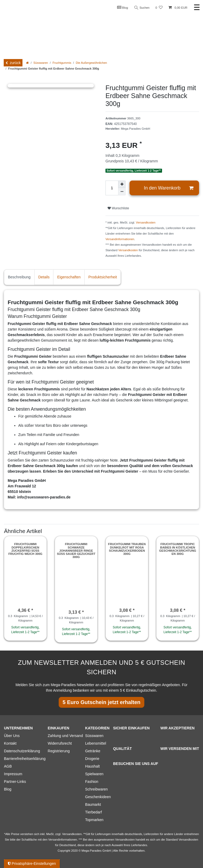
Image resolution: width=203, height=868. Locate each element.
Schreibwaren (96, 789)
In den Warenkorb (169, 188)
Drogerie (92, 759)
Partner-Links (15, 782)
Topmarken (94, 820)
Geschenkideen (98, 797)
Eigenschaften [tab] (69, 277)
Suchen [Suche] (142, 8)
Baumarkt (93, 804)
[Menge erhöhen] (122, 184)
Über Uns (12, 736)
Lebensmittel (96, 743)
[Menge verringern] (122, 192)
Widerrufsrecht (60, 743)
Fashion (92, 782)
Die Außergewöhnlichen (91, 63)
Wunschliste (118, 208)
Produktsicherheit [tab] (103, 277)
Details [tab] (44, 277)
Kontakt (10, 743)
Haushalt (92, 766)
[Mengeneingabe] (112, 188)
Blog (123, 7)
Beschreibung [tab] (19, 277)
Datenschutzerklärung (22, 751)
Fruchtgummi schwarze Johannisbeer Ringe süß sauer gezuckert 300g (76, 551)
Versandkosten (146, 222)
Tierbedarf (93, 812)
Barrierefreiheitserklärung (25, 759)
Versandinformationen (120, 239)
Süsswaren (41, 63)
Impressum (13, 774)
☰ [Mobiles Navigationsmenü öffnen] (197, 8)
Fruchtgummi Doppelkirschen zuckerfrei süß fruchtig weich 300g (26, 549)
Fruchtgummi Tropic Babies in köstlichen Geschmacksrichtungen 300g (178, 549)
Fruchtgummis (62, 63)
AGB (8, 766)
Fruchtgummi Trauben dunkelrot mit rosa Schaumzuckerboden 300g (127, 549)
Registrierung (59, 751)
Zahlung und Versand (65, 736)
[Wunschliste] (159, 8)
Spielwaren (94, 774)
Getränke (93, 751)
